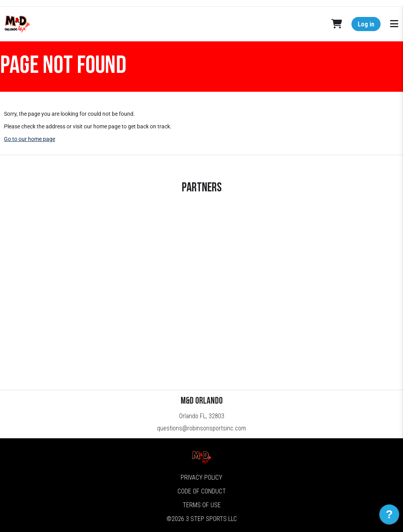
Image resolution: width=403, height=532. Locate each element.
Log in (366, 24)
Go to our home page (30, 139)
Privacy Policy (201, 477)
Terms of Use (202, 505)
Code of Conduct (202, 491)
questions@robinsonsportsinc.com (201, 428)
